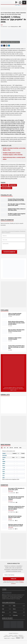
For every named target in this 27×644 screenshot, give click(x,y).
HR (8, 448)
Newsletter (21, 637)
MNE (20, 448)
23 (17, 521)
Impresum (11, 635)
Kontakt (16, 635)
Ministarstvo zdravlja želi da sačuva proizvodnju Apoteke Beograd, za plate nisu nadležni (16, 508)
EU (3, 615)
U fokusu (15, 612)
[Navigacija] (24, 2)
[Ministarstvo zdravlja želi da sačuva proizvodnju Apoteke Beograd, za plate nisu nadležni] (5, 508)
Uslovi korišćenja (15, 637)
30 (17, 512)
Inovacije (10, 501)
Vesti (3, 606)
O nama (6, 635)
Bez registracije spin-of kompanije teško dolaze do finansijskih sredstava (16, 498)
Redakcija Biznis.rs (15, 27)
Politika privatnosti (7, 637)
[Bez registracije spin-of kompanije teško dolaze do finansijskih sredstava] (5, 499)
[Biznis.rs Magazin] (14, 371)
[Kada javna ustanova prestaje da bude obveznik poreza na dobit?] (5, 526)
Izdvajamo (11, 491)
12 (17, 529)
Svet (2, 25)
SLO (5, 448)
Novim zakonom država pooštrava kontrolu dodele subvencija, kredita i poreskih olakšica (17, 323)
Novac (14, 609)
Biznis (3, 612)
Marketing (20, 635)
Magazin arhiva (7, 638)
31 (18, 493)
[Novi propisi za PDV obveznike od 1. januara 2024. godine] (5, 490)
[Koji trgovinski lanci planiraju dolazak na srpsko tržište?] (5, 518)
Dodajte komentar (7, 220)
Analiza (10, 519)
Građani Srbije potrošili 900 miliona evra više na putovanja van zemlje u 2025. (16, 347)
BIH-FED (16, 448)
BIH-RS (11, 448)
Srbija (14, 606)
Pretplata (13, 638)
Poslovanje (11, 511)
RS (2, 448)
